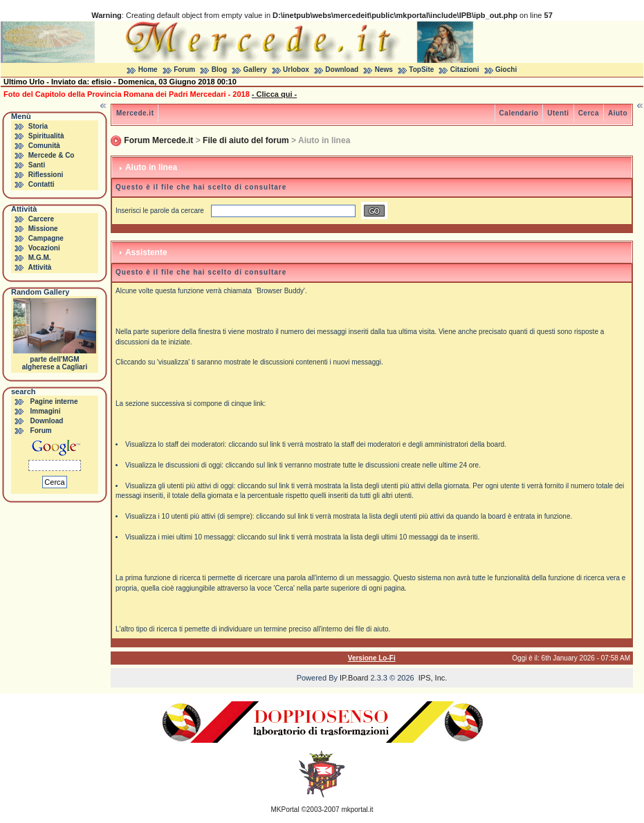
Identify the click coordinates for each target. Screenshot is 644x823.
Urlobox (296, 70)
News (384, 70)
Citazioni (465, 70)
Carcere (41, 219)
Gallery (255, 70)
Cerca (589, 113)
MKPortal (285, 810)
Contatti (42, 184)
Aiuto (618, 113)
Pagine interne (54, 401)
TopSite (421, 70)
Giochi (506, 70)
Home (148, 70)
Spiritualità (46, 136)
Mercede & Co (52, 155)
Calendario (519, 113)
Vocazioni (44, 248)
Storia (38, 126)
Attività (39, 267)
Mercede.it (135, 113)
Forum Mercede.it (158, 140)
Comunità (44, 146)
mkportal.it (357, 810)
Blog (219, 70)
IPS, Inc (432, 678)
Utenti (558, 113)
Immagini (46, 411)
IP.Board (354, 678)
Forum (184, 70)
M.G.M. (40, 258)
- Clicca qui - (274, 94)
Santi (37, 165)
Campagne (46, 238)
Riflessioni (46, 175)
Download (342, 70)
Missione (43, 229)
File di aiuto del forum (246, 140)
